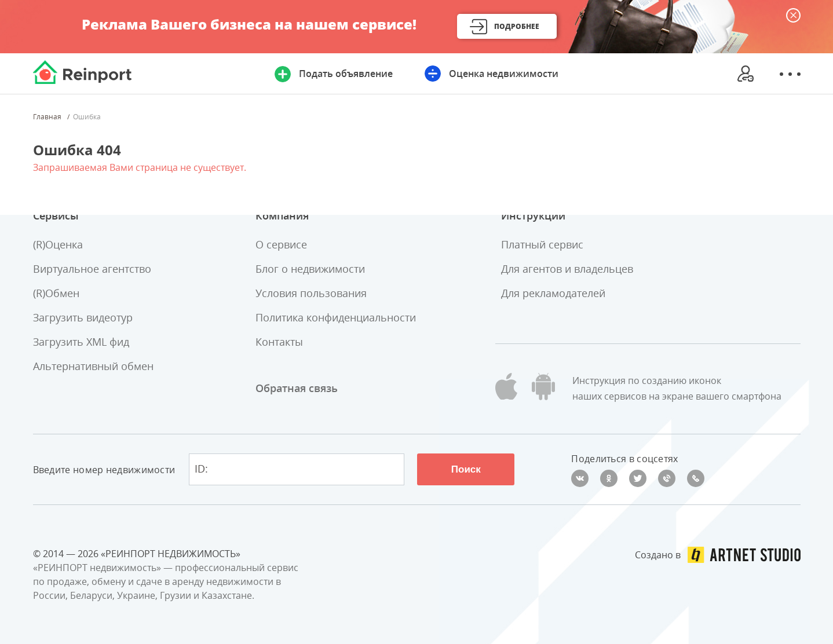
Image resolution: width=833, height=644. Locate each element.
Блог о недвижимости (310, 269)
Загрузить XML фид (81, 342)
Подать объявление (346, 74)
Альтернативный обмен (93, 366)
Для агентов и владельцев (567, 269)
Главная (47, 117)
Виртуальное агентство (92, 269)
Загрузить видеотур (83, 317)
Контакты (279, 342)
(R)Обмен (56, 293)
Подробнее (517, 26)
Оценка (504, 74)
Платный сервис (542, 244)
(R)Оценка (58, 244)
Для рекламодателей (553, 293)
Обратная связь (297, 388)
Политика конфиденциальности (336, 317)
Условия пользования (311, 293)
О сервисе (281, 244)
